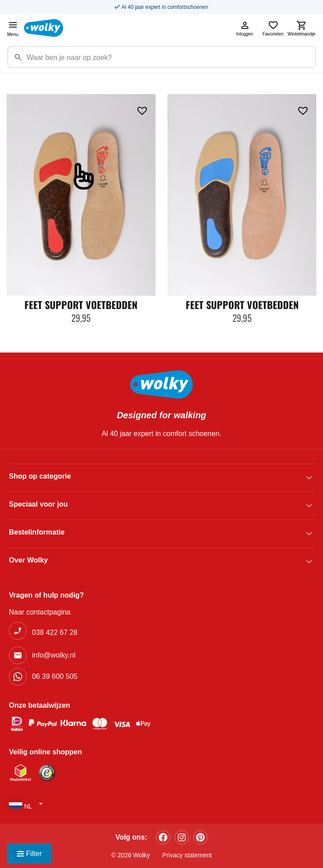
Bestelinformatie (37, 532)
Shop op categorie (40, 476)
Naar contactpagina (40, 612)
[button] (142, 110)
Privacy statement (187, 855)
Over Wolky (28, 560)
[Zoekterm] (171, 57)
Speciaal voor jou (38, 504)
